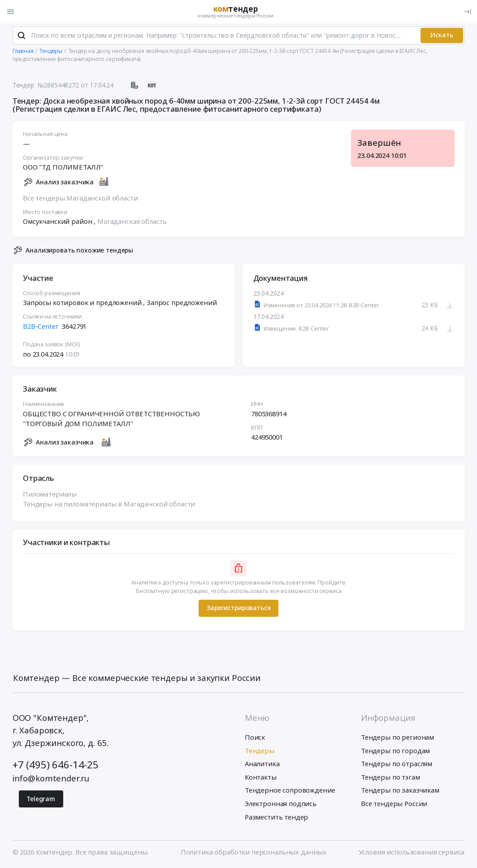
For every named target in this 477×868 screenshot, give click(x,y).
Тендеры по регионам (397, 738)
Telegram (41, 799)
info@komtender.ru (51, 779)
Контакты (261, 777)
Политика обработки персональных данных (254, 852)
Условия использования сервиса (412, 852)
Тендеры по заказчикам (400, 791)
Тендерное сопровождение (290, 791)
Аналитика (262, 764)
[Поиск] (22, 36)
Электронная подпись (281, 804)
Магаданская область (132, 222)
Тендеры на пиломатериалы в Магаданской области (109, 504)
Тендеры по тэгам (390, 777)
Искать (442, 36)
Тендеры (260, 751)
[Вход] (468, 12)
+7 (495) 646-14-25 (56, 765)
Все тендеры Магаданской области (80, 198)
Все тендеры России (394, 804)
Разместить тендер (277, 817)
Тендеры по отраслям (397, 764)
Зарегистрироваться (238, 608)
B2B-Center (41, 327)
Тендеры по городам (395, 751)
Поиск (255, 738)
